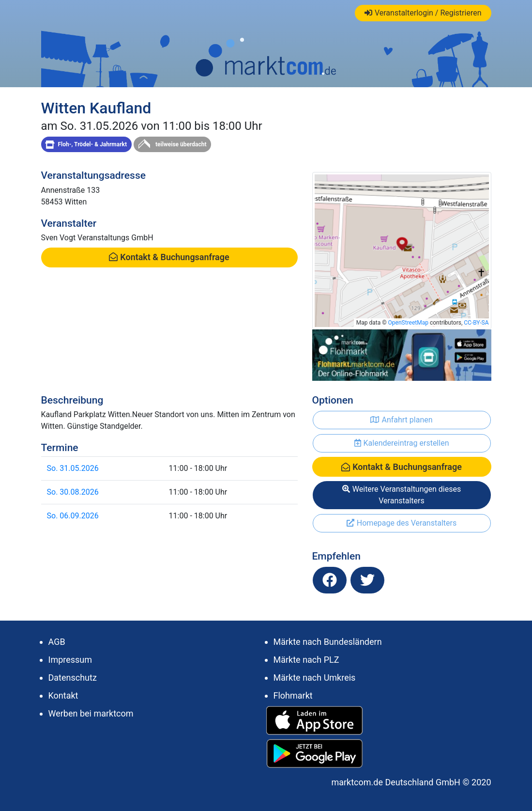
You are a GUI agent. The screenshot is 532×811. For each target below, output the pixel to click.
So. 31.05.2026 (73, 468)
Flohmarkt (293, 695)
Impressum (70, 660)
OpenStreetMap (408, 323)
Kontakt (63, 695)
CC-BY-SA (476, 323)
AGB (57, 642)
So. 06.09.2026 (73, 516)
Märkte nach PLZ (306, 660)
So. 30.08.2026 (73, 492)
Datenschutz (73, 678)
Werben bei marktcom (91, 713)
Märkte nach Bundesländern (328, 642)
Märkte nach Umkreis (315, 678)
